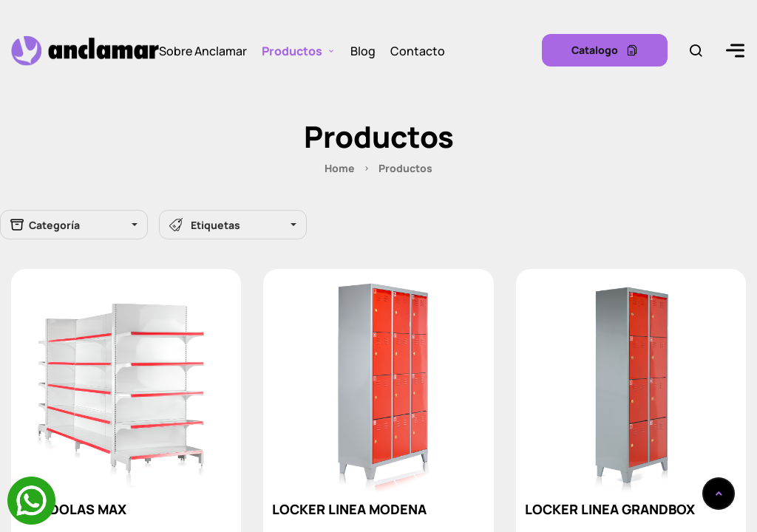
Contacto (418, 50)
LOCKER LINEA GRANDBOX (610, 509)
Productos (292, 50)
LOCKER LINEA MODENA (349, 509)
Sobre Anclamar (203, 50)
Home (340, 168)
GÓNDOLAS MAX (73, 509)
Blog (363, 50)
